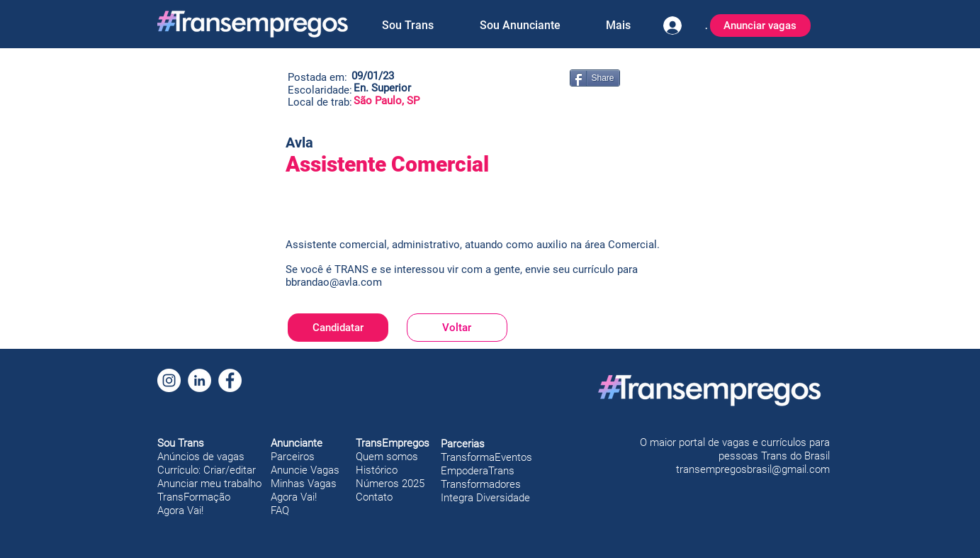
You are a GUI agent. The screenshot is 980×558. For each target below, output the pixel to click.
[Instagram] (169, 380)
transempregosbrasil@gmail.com (753, 469)
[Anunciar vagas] (760, 26)
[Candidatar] (338, 328)
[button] (408, 26)
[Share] (595, 78)
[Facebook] (230, 380)
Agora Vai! (180, 510)
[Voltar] (457, 328)
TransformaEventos (486, 457)
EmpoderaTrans (478, 471)
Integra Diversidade (485, 498)
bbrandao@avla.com (334, 282)
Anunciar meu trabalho (209, 484)
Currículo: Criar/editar (207, 470)
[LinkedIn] (199, 380)
